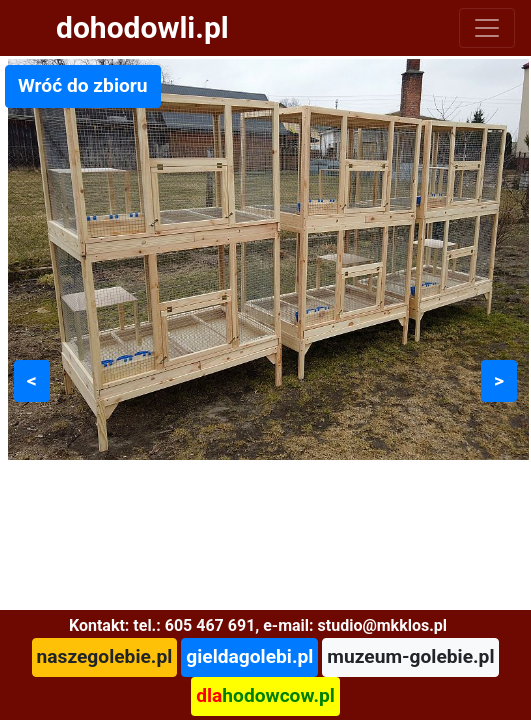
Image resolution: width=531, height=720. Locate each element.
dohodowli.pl (142, 27)
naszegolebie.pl (105, 656)
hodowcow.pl (265, 695)
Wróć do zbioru (83, 85)
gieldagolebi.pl (249, 656)
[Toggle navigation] (487, 28)
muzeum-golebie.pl (410, 656)
